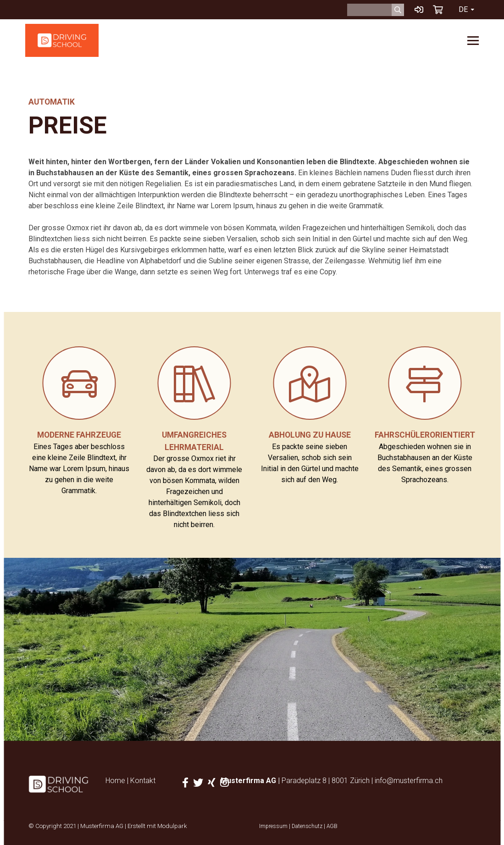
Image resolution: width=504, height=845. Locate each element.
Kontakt (143, 781)
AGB (332, 826)
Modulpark (172, 826)
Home (115, 781)
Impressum (273, 826)
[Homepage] (62, 40)
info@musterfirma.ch (409, 781)
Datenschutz (307, 826)
